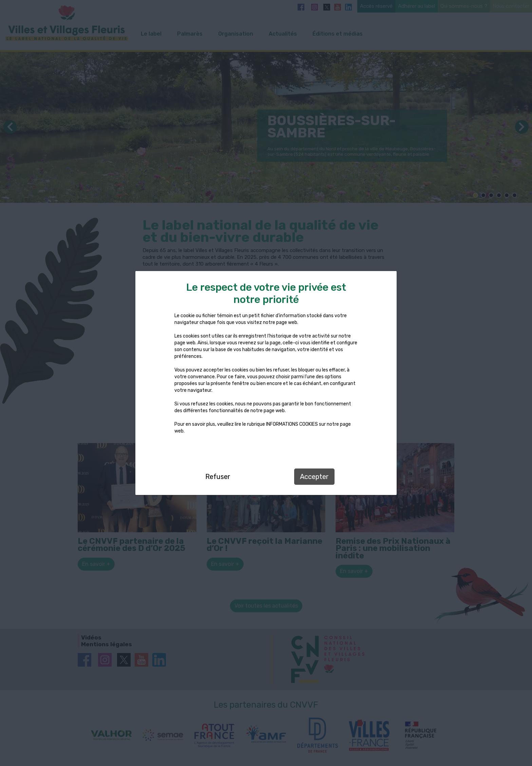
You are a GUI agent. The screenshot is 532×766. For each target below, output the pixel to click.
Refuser (218, 477)
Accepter (314, 477)
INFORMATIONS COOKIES (292, 424)
